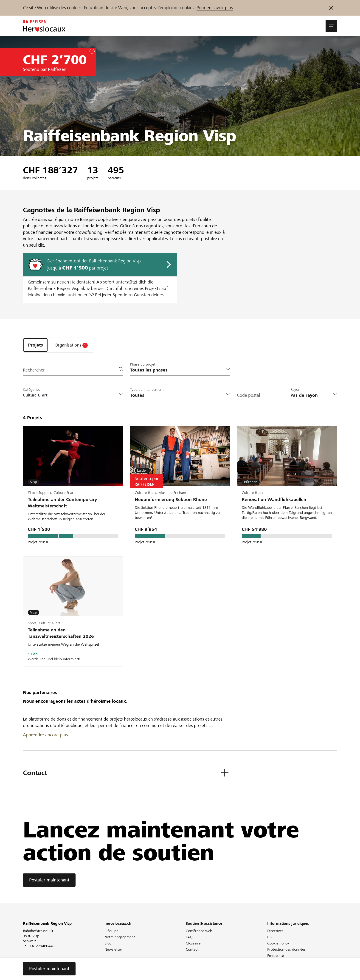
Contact (192, 949)
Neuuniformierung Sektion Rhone (171, 500)
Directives (275, 931)
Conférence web (199, 931)
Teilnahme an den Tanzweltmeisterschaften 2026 (61, 633)
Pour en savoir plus (215, 8)
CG (270, 937)
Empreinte (276, 956)
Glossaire (193, 943)
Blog (108, 943)
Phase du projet (143, 364)
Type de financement (147, 390)
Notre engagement (120, 937)
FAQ (189, 937)
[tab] (35, 345)
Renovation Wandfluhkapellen (274, 500)
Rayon (295, 390)
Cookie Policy (278, 943)
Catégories (32, 390)
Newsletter (113, 949)
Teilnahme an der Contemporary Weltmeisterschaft (62, 503)
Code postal (248, 395)
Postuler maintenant (49, 880)
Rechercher (34, 370)
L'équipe (111, 931)
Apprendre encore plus (45, 735)
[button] (331, 26)
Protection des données (286, 949)
